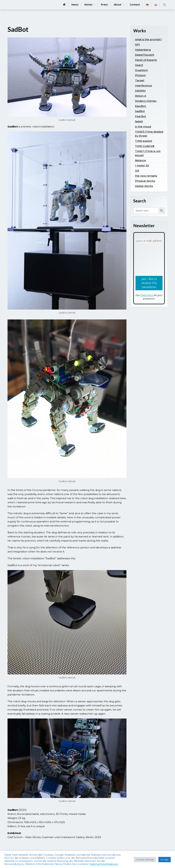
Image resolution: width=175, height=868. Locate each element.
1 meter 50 (142, 165)
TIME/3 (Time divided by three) (149, 134)
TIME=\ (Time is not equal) (148, 153)
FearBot (140, 116)
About (117, 5)
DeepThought (145, 55)
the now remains (146, 176)
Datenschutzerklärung (104, 864)
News (75, 5)
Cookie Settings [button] (145, 859)
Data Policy (147, 295)
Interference (143, 86)
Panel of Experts (146, 60)
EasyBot (141, 106)
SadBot (140, 111)
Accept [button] (165, 859)
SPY (137, 45)
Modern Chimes (146, 101)
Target (140, 80)
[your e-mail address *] (149, 241)
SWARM (140, 91)
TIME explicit (144, 141)
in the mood (143, 127)
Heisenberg (143, 50)
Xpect (139, 65)
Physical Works (145, 181)
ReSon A (141, 96)
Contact (135, 5)
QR (137, 171)
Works (88, 5)
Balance (140, 160)
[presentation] (150, 259)
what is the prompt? (148, 39)
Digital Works (144, 186)
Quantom (141, 70)
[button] (165, 5)
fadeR (139, 121)
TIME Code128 (145, 146)
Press (104, 5)
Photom (140, 75)
